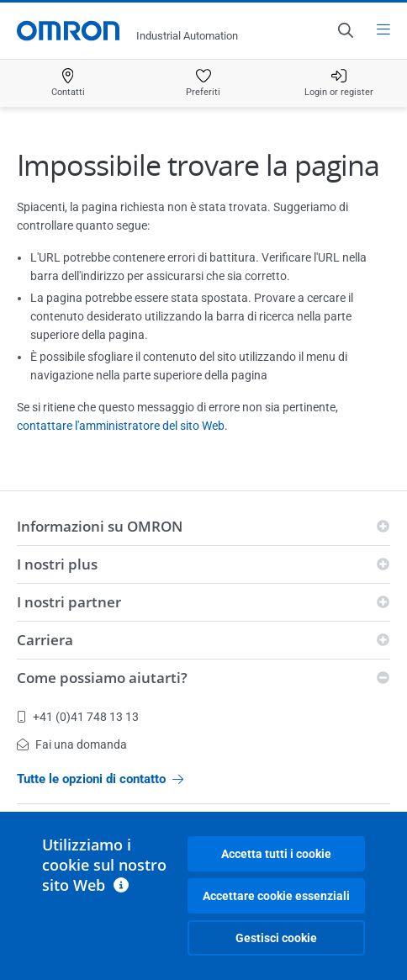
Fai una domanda (72, 744)
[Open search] (345, 30)
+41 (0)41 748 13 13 (78, 717)
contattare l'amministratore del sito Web (121, 426)
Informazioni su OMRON (100, 526)
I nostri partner (69, 602)
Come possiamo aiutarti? (102, 678)
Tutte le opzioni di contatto (100, 779)
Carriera (45, 640)
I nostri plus (57, 564)
